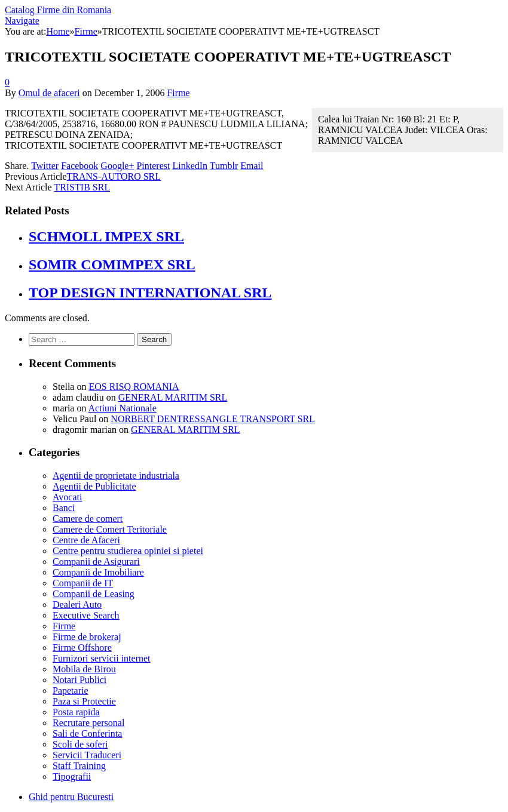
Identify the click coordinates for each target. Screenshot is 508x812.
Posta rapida (76, 712)
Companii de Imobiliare (98, 572)
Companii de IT (83, 583)
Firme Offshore (82, 648)
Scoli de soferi (80, 744)
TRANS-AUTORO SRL (114, 176)
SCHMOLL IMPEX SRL (106, 236)
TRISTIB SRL (82, 187)
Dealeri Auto (77, 605)
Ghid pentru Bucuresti (71, 797)
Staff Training (79, 766)
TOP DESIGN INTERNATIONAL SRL (150, 293)
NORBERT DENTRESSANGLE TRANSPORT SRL (213, 419)
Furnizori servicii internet (102, 658)
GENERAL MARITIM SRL (173, 397)
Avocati (67, 497)
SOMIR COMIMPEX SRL (112, 264)
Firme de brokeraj (87, 637)
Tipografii (72, 776)
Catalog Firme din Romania (58, 10)
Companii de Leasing (94, 594)
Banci (64, 508)
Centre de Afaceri (86, 540)
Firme (178, 93)
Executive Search (86, 615)
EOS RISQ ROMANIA (134, 387)
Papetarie (71, 690)
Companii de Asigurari (96, 562)
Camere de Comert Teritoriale (110, 529)
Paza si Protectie (84, 701)
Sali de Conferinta (87, 733)
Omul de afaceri (49, 93)
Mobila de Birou (84, 669)
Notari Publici (79, 680)
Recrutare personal (88, 723)
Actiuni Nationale (123, 408)
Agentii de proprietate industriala (116, 476)
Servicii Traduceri (87, 755)
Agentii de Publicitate (94, 486)
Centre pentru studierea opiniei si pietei (128, 551)
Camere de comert (88, 519)
